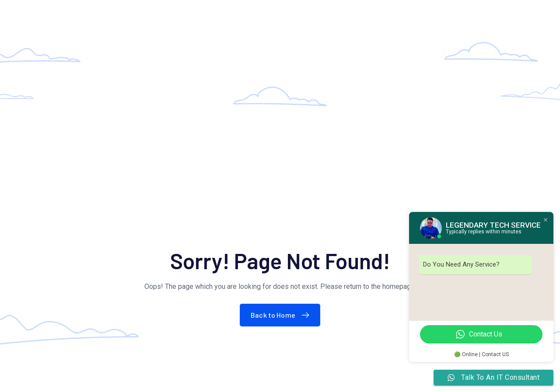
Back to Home (282, 315)
